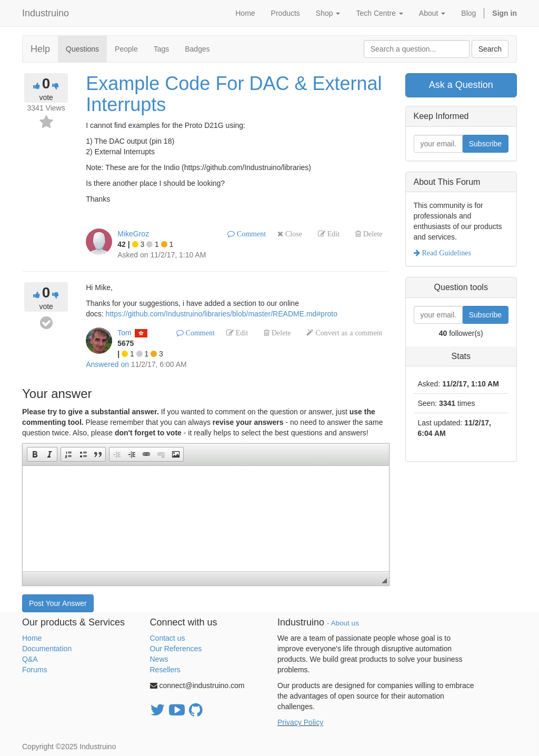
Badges (197, 49)
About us (345, 623)
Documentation (47, 649)
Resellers (165, 670)
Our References (176, 649)
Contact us (168, 638)
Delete (372, 234)
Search (490, 49)
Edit (332, 234)
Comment (250, 234)
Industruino (46, 13)
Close (293, 234)
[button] (35, 454)
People (126, 49)
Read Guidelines (446, 253)
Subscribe (485, 144)
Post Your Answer (58, 603)
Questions (82, 49)
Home (32, 638)
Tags (162, 49)
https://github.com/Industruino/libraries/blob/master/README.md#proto (222, 314)
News (159, 659)
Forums (34, 670)
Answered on (107, 364)
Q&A (30, 659)
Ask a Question (461, 85)
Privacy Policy (300, 722)
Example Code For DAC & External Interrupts (234, 94)
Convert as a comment (348, 333)
